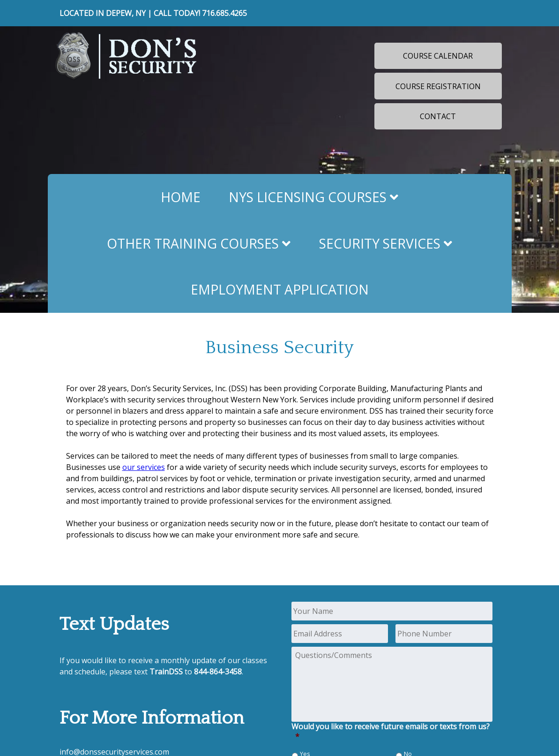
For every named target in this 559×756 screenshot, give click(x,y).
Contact (438, 116)
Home (181, 197)
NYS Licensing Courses (313, 197)
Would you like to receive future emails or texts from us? (391, 732)
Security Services (386, 243)
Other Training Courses (199, 243)
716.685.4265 (224, 13)
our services (144, 467)
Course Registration (438, 86)
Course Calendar (438, 56)
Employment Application (280, 289)
